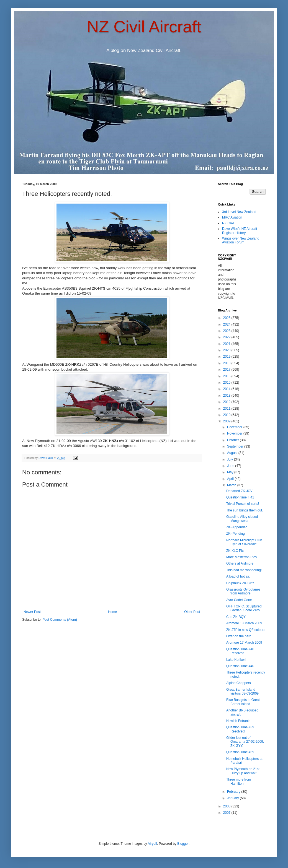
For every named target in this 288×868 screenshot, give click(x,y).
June (231, 466)
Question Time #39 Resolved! (240, 729)
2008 (227, 806)
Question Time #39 (240, 752)
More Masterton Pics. (242, 557)
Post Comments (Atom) (60, 620)
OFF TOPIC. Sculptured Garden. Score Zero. (244, 608)
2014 (227, 389)
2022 (227, 337)
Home (112, 612)
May (231, 472)
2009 (227, 421)
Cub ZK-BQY (236, 617)
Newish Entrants (238, 721)
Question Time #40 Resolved (240, 651)
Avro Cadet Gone (239, 600)
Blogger (183, 844)
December (235, 427)
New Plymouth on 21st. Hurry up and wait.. (243, 771)
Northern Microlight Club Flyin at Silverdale (244, 542)
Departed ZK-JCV (239, 491)
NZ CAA (228, 223)
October (233, 440)
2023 (227, 331)
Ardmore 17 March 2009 (244, 643)
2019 (227, 357)
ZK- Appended (237, 527)
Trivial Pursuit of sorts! (243, 504)
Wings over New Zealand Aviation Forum (241, 240)
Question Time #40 (240, 666)
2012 (227, 402)
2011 (227, 409)
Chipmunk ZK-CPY (240, 583)
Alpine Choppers (239, 683)
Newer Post (32, 612)
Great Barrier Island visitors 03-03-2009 (242, 692)
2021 (227, 344)
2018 (227, 363)
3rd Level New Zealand (239, 212)
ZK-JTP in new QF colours (246, 630)
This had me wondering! (244, 570)
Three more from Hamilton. (239, 781)
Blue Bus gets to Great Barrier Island (243, 702)
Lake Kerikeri (236, 660)
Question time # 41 (240, 497)
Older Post (192, 612)
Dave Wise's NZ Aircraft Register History (240, 231)
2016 (227, 376)
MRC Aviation (232, 217)
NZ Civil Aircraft (144, 27)
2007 (227, 813)
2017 (227, 370)
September (236, 446)
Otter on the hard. (239, 636)
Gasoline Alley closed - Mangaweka (243, 519)
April (231, 479)
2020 (227, 350)
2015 (227, 383)
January (233, 798)
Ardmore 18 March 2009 (244, 623)
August (233, 453)
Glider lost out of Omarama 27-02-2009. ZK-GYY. (245, 742)
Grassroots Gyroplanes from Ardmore (243, 591)
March (232, 485)
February (234, 792)
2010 (227, 415)
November (235, 433)
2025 (227, 318)
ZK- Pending (236, 534)
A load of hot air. (238, 576)
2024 (227, 324)
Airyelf (152, 844)
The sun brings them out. (245, 510)
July (231, 459)
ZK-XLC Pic (235, 551)
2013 (227, 396)
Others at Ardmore (240, 563)
